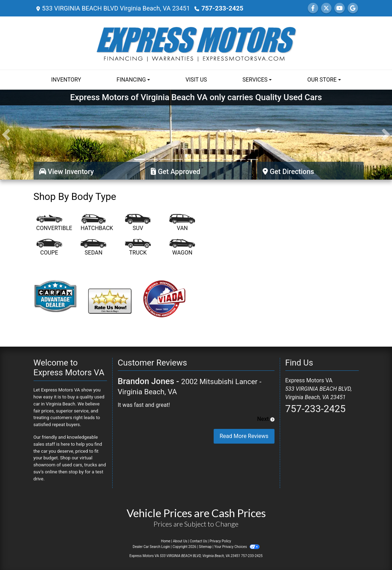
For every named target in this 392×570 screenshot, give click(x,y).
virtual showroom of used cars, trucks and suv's (70, 465)
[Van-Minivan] (182, 223)
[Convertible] (54, 223)
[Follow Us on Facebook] (313, 8)
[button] (6, 135)
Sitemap (205, 547)
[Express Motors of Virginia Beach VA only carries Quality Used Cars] (196, 134)
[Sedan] (93, 248)
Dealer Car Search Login (151, 547)
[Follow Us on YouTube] (340, 8)
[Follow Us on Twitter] (326, 8)
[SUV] (138, 223)
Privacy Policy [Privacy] (220, 541)
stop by (76, 472)
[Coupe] (49, 248)
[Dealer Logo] (196, 43)
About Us (180, 541)
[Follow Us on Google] (353, 8)
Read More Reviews (244, 436)
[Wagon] (182, 248)
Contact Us (198, 541)
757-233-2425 (222, 8)
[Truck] (138, 248)
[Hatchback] (97, 223)
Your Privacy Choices (237, 547)
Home (166, 541)
